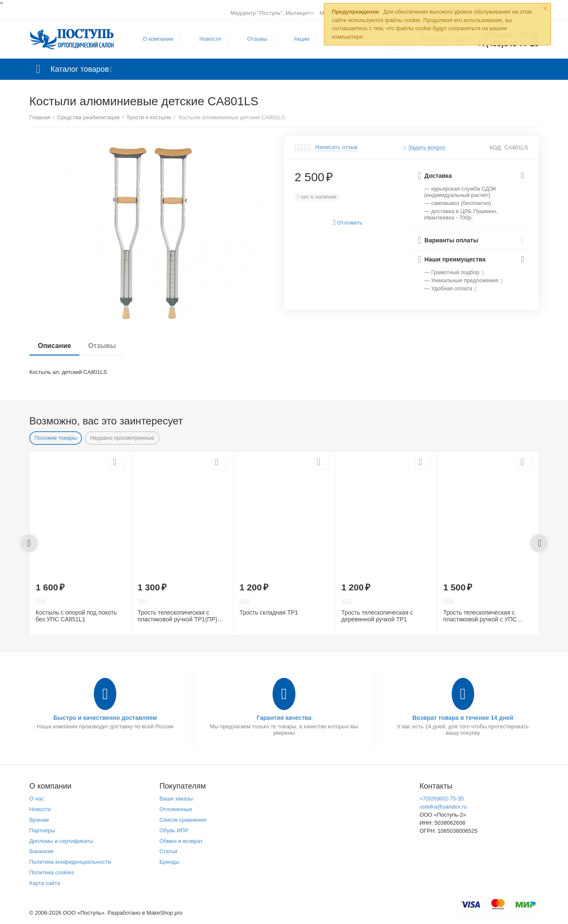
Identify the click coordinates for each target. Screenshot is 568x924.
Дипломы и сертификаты (61, 841)
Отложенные (176, 809)
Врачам (39, 820)
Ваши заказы (176, 799)
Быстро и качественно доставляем (105, 718)
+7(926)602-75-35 (442, 799)
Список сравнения (183, 820)
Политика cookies (52, 872)
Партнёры (42, 830)
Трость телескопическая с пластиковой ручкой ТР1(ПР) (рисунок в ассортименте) (177, 616)
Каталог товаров (80, 69)
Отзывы (257, 39)
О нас (37, 799)
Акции (301, 39)
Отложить (348, 223)
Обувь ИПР (174, 830)
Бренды (169, 862)
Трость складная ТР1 (269, 612)
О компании (158, 39)
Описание (54, 346)
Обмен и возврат (181, 841)
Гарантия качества (284, 718)
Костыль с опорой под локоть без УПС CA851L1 (76, 616)
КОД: (496, 147)
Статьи (168, 851)
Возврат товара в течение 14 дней (463, 718)
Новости (210, 39)
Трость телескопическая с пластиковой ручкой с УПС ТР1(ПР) (480, 616)
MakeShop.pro (164, 913)
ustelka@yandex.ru (443, 807)
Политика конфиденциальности (70, 862)
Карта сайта (45, 883)
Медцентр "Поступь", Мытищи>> (272, 13)
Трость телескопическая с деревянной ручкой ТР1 (377, 616)
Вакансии (41, 851)
